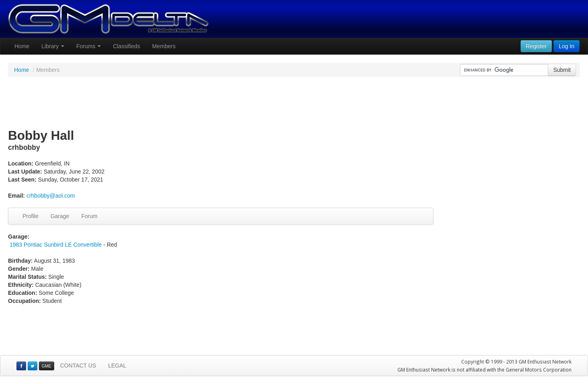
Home (22, 46)
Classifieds (126, 46)
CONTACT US (78, 366)
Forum (89, 216)
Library (53, 46)
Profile (31, 216)
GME (47, 366)
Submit (562, 70)
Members (164, 46)
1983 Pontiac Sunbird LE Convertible (56, 245)
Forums (89, 46)
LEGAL (117, 366)
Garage (60, 216)
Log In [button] (567, 46)
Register (536, 46)
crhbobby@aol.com (51, 196)
